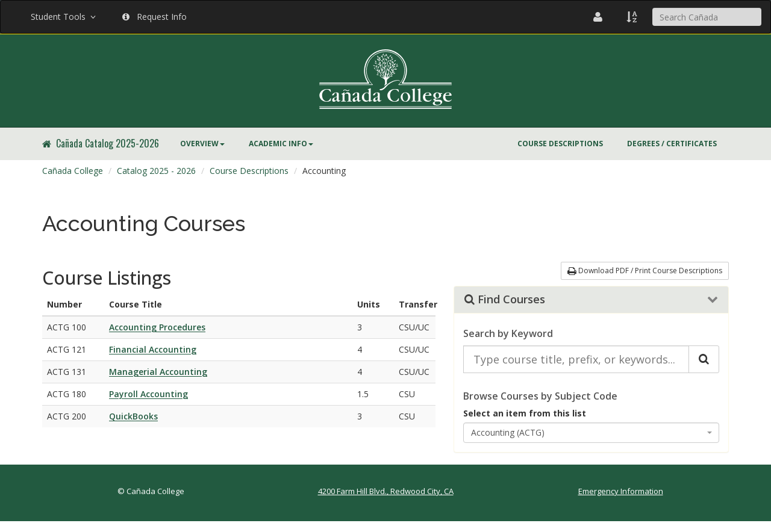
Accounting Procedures (157, 327)
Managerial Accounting (158, 372)
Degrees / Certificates (672, 144)
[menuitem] (202, 144)
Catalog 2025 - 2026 (156, 171)
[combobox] (592, 433)
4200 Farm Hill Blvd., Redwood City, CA (386, 491)
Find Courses (505, 300)
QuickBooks (133, 416)
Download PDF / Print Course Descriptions (645, 271)
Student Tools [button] (64, 17)
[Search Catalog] (704, 359)
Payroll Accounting (148, 394)
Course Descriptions (560, 144)
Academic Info (281, 144)
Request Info (155, 17)
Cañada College (73, 171)
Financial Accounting (153, 349)
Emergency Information (621, 491)
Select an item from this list (525, 413)
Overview (202, 144)
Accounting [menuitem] (324, 171)
